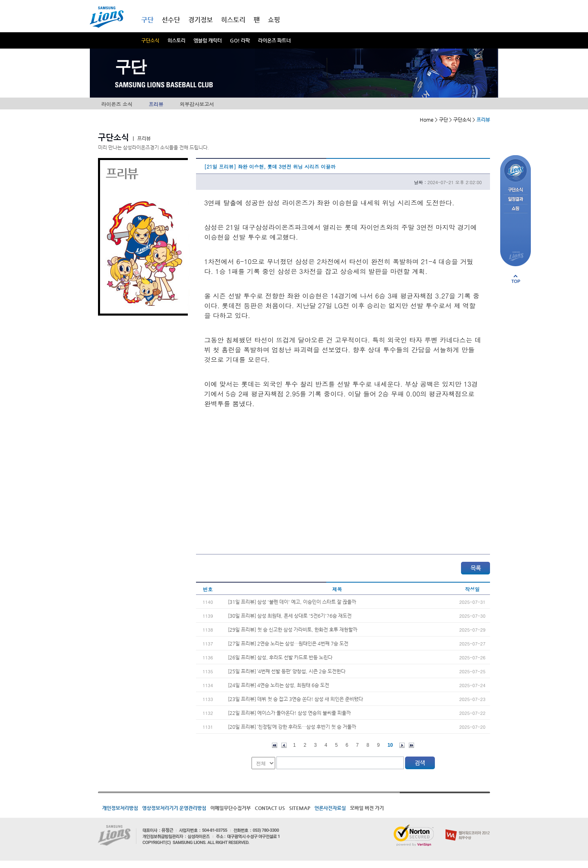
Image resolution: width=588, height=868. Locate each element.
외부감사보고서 (197, 104)
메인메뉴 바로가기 (0, 0)
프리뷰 (156, 104)
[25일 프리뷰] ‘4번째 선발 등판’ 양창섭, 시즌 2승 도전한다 (287, 671)
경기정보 (200, 20)
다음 (402, 745)
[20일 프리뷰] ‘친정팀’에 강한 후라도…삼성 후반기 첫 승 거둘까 (292, 727)
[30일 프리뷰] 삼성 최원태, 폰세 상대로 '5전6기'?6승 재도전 (290, 616)
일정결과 (516, 199)
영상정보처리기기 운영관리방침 (174, 808)
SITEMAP (300, 808)
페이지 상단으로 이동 (516, 279)
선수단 (171, 20)
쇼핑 (274, 20)
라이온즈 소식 (117, 104)
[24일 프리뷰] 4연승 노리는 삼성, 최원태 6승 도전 (278, 685)
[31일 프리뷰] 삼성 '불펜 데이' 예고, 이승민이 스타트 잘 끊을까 (292, 602)
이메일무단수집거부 (231, 808)
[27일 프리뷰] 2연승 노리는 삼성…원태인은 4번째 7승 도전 (288, 643)
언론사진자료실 (330, 808)
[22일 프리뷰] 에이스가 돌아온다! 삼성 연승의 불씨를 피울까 (289, 713)
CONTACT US (270, 808)
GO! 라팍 (240, 40)
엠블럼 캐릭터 (208, 40)
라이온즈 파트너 (274, 40)
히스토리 (176, 40)
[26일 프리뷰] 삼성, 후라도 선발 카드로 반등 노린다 (280, 657)
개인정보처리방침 (120, 808)
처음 (275, 745)
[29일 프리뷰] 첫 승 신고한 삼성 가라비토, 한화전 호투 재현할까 (293, 630)
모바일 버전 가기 (367, 808)
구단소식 (150, 40)
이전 (284, 745)
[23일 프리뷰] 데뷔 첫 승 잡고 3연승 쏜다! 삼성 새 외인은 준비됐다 (295, 699)
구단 (147, 20)
